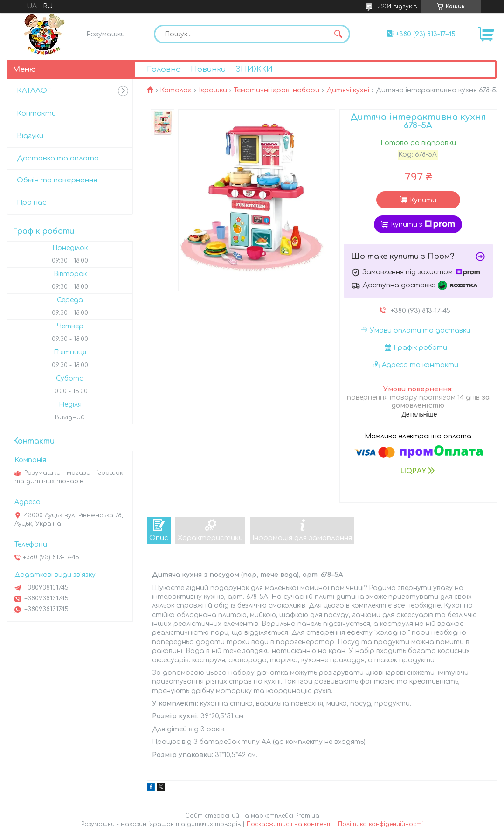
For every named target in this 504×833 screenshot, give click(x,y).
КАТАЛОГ (34, 91)
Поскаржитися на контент (289, 824)
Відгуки (30, 136)
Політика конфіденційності (380, 824)
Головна (164, 69)
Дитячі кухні (348, 90)
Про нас (32, 203)
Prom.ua (307, 816)
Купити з (423, 224)
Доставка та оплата (58, 158)
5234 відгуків (397, 7)
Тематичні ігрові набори (276, 90)
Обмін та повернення (57, 180)
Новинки (208, 69)
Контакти (36, 114)
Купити (423, 200)
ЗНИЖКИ (254, 69)
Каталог (176, 90)
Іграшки (213, 90)
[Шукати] (338, 34)
